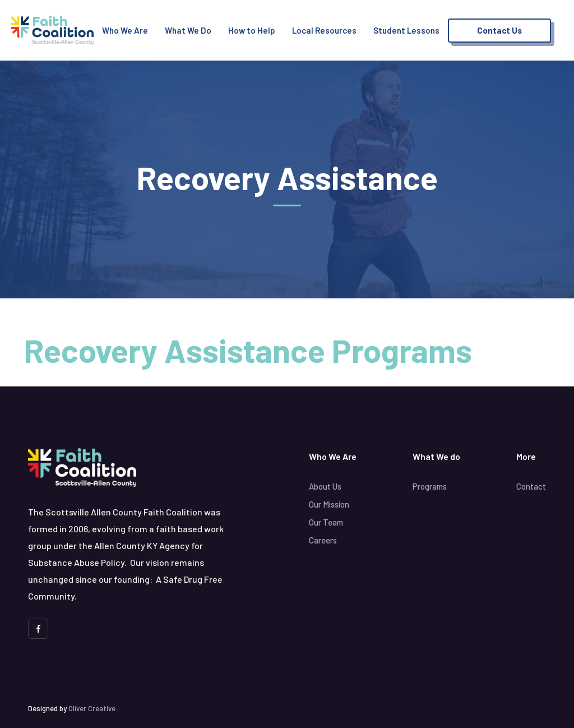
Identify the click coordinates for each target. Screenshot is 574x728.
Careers (323, 540)
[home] (52, 31)
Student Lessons (406, 30)
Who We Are (125, 30)
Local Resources (324, 30)
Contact (531, 486)
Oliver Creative (92, 708)
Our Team (326, 522)
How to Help (252, 30)
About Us (325, 486)
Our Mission (329, 504)
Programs (430, 486)
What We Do (188, 30)
